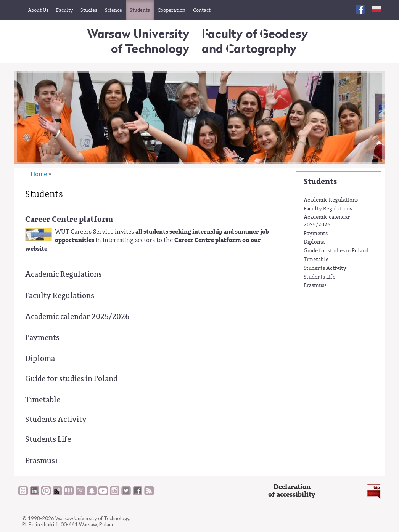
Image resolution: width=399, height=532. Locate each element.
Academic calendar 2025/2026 (327, 221)
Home (39, 174)
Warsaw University (138, 41)
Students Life (319, 277)
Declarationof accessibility (292, 491)
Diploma (314, 242)
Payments (316, 234)
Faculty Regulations (328, 209)
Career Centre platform (69, 219)
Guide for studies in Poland (336, 251)
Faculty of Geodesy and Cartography (255, 41)
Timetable (316, 260)
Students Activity (325, 268)
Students (320, 182)
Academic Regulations (331, 200)
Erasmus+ (315, 285)
